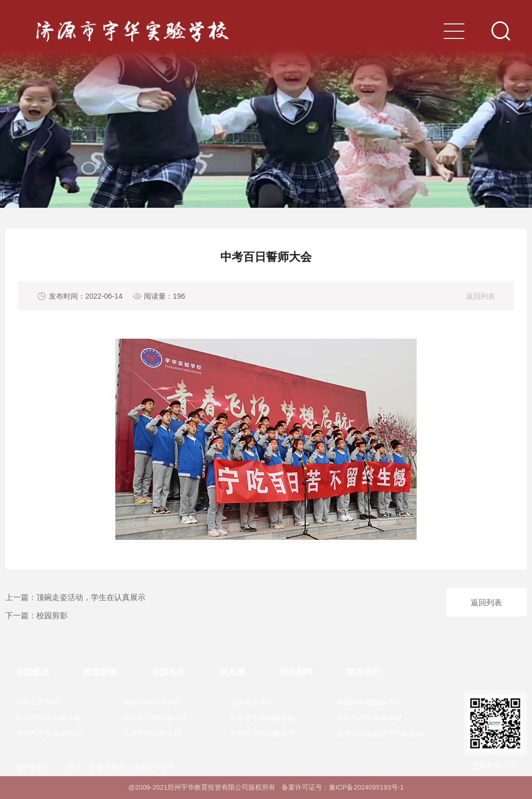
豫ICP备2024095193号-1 (367, 787)
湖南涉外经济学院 (152, 702)
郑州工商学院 (37, 702)
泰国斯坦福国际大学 (369, 702)
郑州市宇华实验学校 (48, 718)
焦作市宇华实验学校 (262, 718)
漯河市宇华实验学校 (48, 734)
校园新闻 (100, 672)
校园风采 (168, 672)
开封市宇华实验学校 (369, 718)
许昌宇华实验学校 (152, 734)
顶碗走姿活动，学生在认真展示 (91, 597)
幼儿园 (232, 672)
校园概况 (32, 672)
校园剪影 (52, 615)
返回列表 (481, 296)
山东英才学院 (251, 702)
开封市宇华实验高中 (262, 734)
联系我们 (364, 672)
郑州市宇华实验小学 (155, 718)
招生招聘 (296, 672)
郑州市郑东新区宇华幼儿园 (380, 734)
